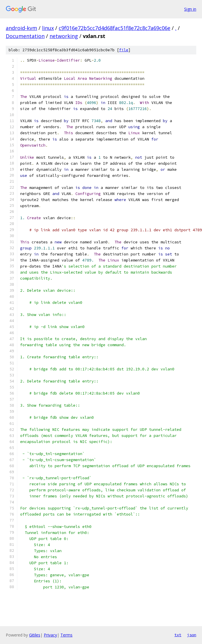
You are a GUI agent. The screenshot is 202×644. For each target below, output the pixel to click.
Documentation (25, 36)
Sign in (190, 9)
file (124, 50)
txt (178, 635)
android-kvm (21, 28)
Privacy (50, 635)
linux (48, 28)
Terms (66, 635)
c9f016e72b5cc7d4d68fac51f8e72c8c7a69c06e (115, 28)
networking (64, 36)
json (192, 635)
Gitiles (35, 635)
